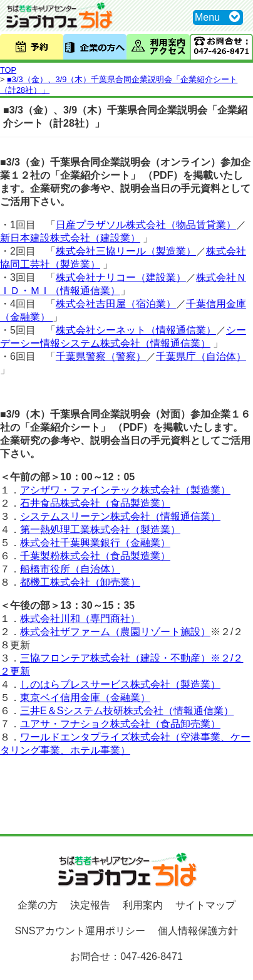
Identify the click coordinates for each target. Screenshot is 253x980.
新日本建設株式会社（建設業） (70, 238)
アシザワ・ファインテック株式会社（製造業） (125, 490)
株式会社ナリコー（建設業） (121, 277)
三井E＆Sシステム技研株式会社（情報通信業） (127, 711)
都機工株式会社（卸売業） (80, 582)
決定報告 (90, 905)
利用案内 (143, 905)
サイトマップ (205, 905)
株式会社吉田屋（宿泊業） (116, 304)
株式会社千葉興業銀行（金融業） (95, 543)
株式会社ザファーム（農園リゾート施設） (115, 632)
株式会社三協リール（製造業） (126, 251)
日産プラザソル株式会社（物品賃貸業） (146, 225)
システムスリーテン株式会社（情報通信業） (120, 516)
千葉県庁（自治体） (201, 356)
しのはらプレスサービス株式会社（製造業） (120, 684)
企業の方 (38, 905)
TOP (8, 70)
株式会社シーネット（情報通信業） (136, 330)
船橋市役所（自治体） (70, 569)
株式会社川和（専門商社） (80, 619)
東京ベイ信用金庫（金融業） (85, 698)
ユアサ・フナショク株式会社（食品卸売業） (120, 724)
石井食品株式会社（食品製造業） (95, 503)
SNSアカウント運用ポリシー (80, 931)
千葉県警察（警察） (101, 356)
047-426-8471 (152, 956)
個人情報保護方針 (198, 931)
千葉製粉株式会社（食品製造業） (95, 556)
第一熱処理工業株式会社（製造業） (100, 530)
